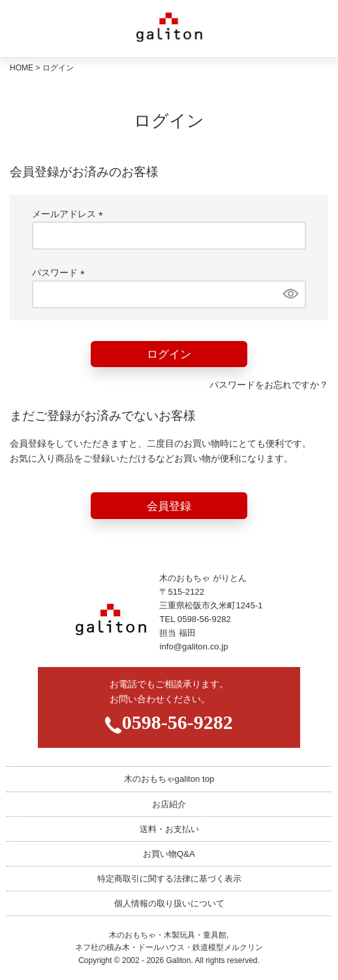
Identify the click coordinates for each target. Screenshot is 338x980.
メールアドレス (70, 214)
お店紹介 (169, 804)
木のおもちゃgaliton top (169, 779)
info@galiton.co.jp (193, 646)
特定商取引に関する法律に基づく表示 (169, 879)
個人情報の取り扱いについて (169, 903)
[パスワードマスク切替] (289, 294)
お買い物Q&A (169, 854)
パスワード (61, 273)
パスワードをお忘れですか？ (269, 385)
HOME (22, 68)
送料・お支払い (169, 829)
